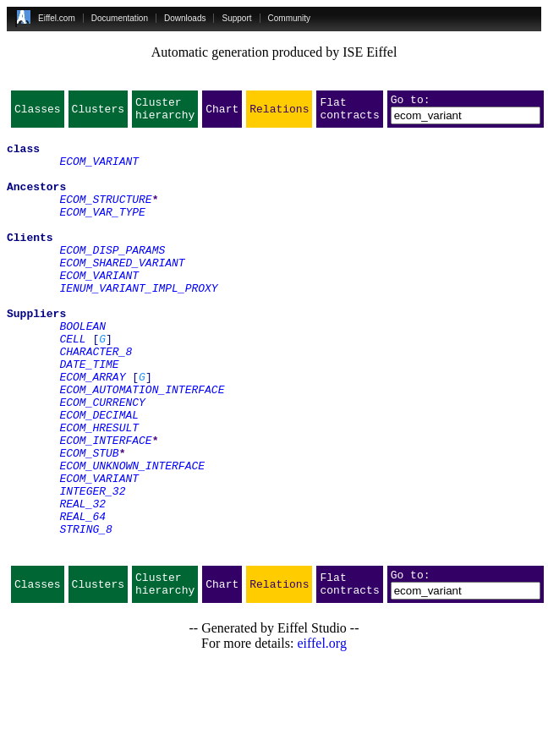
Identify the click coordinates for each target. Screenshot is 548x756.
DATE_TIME (89, 414)
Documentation (120, 18)
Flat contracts (349, 113)
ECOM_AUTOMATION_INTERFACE (142, 445)
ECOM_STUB (89, 521)
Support (236, 18)
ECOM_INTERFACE (105, 506)
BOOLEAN (82, 369)
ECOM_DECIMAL (99, 475)
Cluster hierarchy (165, 113)
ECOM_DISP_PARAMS (112, 277)
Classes (38, 113)
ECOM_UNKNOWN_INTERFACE (132, 536)
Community (290, 18)
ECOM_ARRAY (92, 430)
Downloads (185, 18)
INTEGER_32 (92, 567)
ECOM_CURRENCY (102, 460)
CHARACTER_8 (96, 399)
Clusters (98, 113)
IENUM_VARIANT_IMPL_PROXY (138, 323)
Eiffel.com (57, 18)
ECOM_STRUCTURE (105, 216)
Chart (222, 113)
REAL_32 (82, 582)
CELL (72, 384)
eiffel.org (322, 734)
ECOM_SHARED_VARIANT (122, 293)
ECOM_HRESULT (99, 490)
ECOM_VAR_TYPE (102, 232)
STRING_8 (85, 612)
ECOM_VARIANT (99, 171)
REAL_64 (82, 597)
